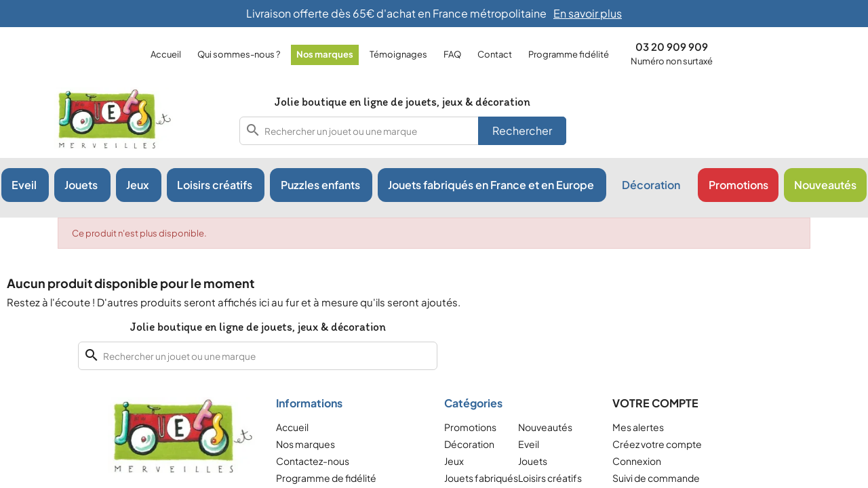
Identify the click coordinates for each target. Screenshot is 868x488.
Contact (495, 54)
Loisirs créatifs (550, 478)
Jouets (533, 461)
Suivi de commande (656, 478)
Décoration (469, 444)
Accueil (166, 54)
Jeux (454, 461)
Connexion (637, 461)
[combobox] (403, 131)
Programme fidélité (569, 54)
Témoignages (398, 54)
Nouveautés (545, 427)
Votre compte (655, 403)
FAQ (452, 54)
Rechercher (522, 130)
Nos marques (325, 54)
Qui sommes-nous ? (239, 54)
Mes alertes (638, 427)
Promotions (470, 427)
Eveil (529, 444)
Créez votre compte (657, 444)
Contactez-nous (313, 461)
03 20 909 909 (672, 46)
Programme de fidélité (326, 478)
